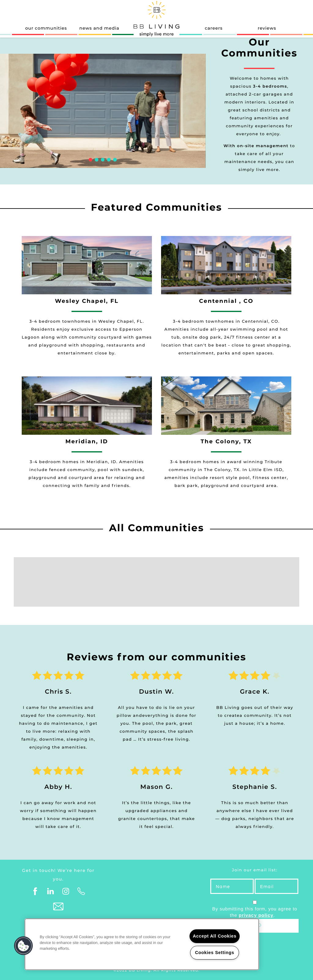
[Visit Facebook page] (35, 891)
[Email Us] (58, 907)
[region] (142, 944)
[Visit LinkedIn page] (51, 891)
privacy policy (256, 915)
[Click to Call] (81, 891)
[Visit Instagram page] (66, 891)
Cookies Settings (215, 953)
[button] (24, 946)
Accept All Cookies (215, 936)
